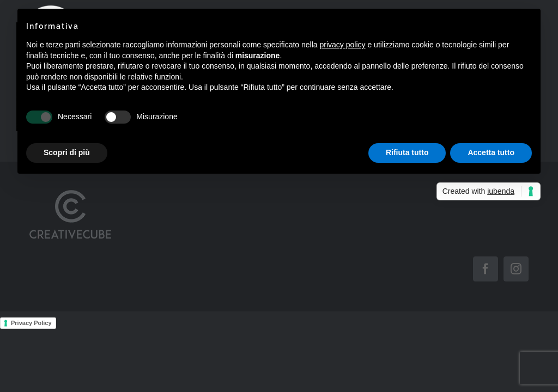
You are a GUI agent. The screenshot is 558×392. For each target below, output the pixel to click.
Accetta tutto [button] (491, 152)
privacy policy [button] (343, 45)
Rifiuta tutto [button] (407, 152)
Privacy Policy (31, 323)
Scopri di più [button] (67, 152)
